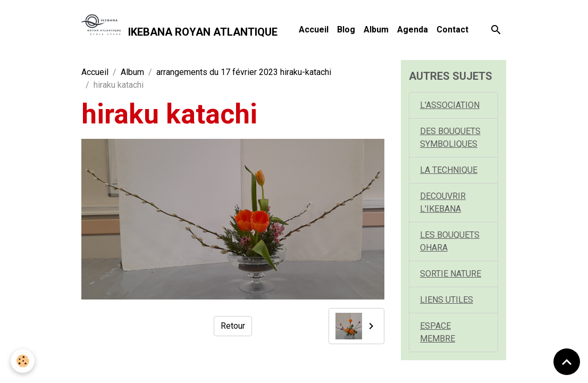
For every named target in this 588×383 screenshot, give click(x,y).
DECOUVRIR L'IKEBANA (443, 202)
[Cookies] (23, 361)
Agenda (413, 30)
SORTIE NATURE (451, 274)
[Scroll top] (567, 362)
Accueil (314, 30)
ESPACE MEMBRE (438, 332)
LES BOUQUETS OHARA (450, 241)
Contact (452, 30)
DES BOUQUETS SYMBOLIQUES (450, 138)
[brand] (179, 30)
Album (376, 30)
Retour (233, 326)
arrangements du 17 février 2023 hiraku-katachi (244, 72)
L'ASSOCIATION (450, 105)
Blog (346, 30)
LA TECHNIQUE (449, 170)
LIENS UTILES (447, 300)
